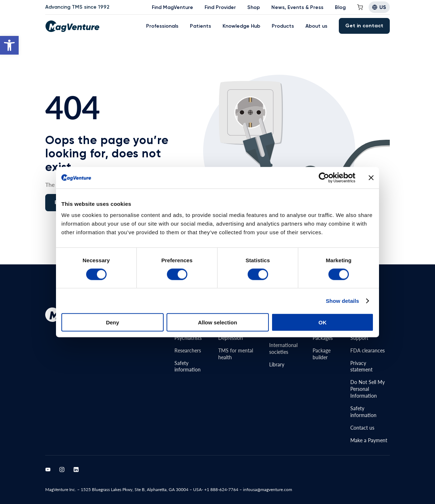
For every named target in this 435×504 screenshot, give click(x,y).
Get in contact (364, 26)
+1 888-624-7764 (221, 489)
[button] (9, 45)
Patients (200, 26)
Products (283, 26)
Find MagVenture (172, 7)
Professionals (162, 26)
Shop (254, 7)
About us (316, 26)
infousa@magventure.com (268, 489)
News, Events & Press (297, 7)
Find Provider (220, 7)
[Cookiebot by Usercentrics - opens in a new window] (324, 177)
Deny (113, 322)
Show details (343, 300)
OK (322, 322)
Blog (340, 7)
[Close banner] (371, 177)
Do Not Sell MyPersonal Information (368, 389)
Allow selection (217, 322)
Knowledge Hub (241, 26)
